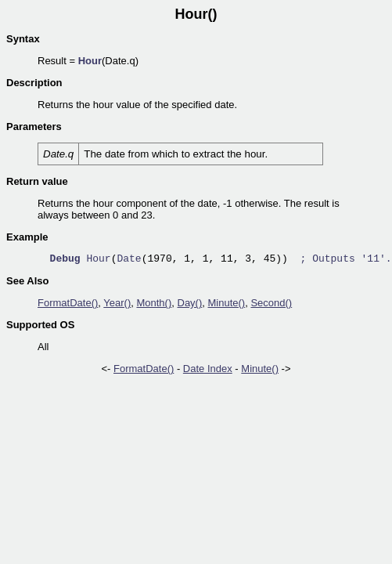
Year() (117, 303)
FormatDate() (68, 303)
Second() (271, 303)
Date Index (208, 369)
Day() (190, 303)
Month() (154, 303)
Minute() (227, 303)
